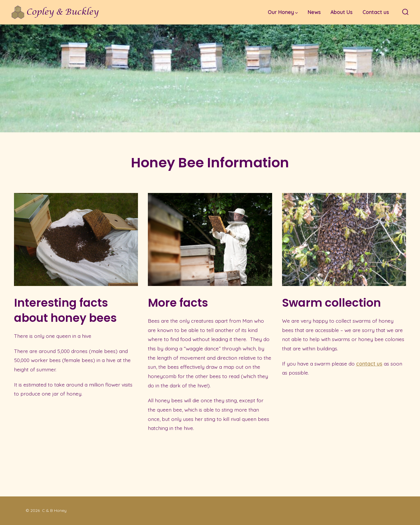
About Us (342, 12)
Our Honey (283, 12)
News (314, 12)
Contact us (376, 12)
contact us (369, 364)
